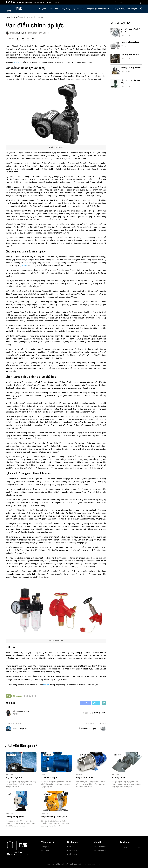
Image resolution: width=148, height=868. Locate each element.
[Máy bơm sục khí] (21, 762)
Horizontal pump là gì (130, 42)
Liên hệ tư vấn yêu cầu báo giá (124, 9)
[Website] (95, 713)
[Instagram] (102, 713)
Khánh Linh (21, 33)
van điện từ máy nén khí (131, 68)
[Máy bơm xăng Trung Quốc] (56, 801)
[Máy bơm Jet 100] (92, 762)
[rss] (14, 2)
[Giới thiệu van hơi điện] (115, 58)
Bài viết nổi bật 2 (100, 850)
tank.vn (46, 685)
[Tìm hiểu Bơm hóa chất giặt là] (115, 33)
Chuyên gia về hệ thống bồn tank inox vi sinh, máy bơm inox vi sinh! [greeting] (38, 2)
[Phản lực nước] (127, 762)
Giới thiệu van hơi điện (130, 55)
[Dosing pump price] (21, 801)
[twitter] (9, 2)
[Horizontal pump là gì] (115, 45)
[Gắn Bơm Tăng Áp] (56, 762)
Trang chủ (42, 9)
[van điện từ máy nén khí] (115, 71)
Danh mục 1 (72, 847)
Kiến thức (54, 9)
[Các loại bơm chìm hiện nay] (115, 84)
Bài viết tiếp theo (96, 724)
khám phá (18, 62)
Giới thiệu (45, 850)
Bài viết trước (14, 724)
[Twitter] (97, 713)
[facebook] (6, 2)
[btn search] (140, 3)
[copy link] (33, 38)
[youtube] (11, 2)
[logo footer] (22, 845)
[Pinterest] (99, 713)
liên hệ (25, 266)
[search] (127, 2)
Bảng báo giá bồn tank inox (98, 9)
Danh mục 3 (72, 854)
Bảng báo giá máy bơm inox (72, 9)
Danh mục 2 (72, 850)
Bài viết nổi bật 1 (100, 847)
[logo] (14, 11)
